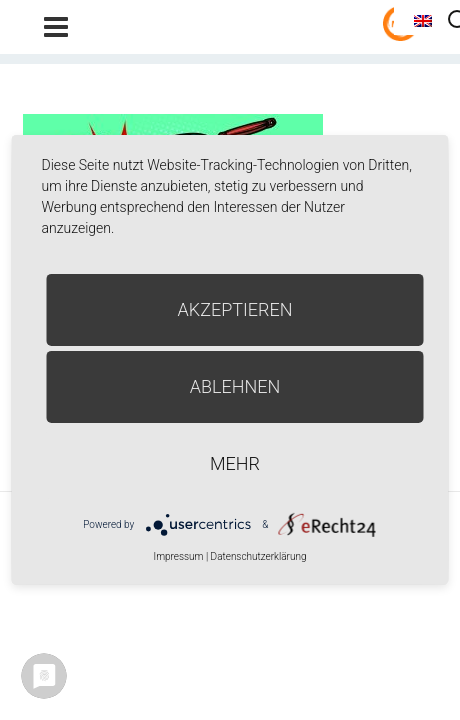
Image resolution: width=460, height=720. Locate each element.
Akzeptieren (235, 309)
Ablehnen (235, 386)
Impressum (178, 556)
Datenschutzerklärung (259, 556)
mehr (235, 463)
